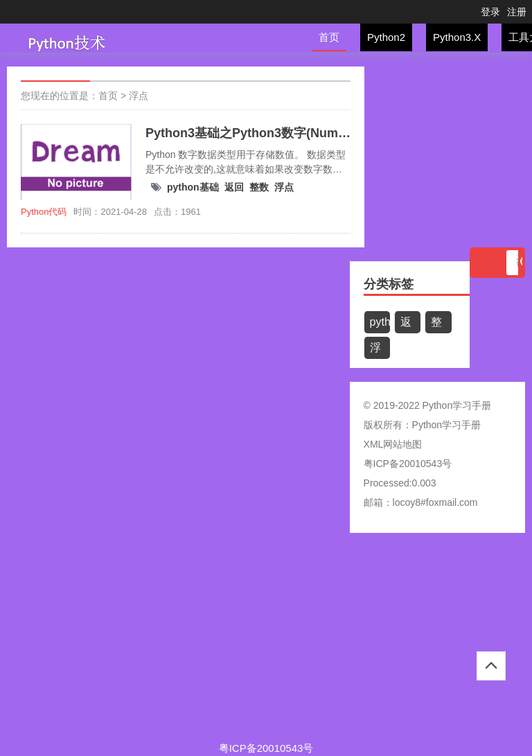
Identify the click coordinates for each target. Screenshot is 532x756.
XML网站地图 (393, 444)
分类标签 (389, 284)
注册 (517, 12)
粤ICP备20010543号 (408, 464)
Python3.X (457, 37)
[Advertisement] (266, 644)
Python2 (386, 37)
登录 (490, 12)
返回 (234, 187)
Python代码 (44, 212)
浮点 (139, 96)
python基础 (193, 187)
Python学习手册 (447, 425)
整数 (259, 187)
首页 (329, 37)
